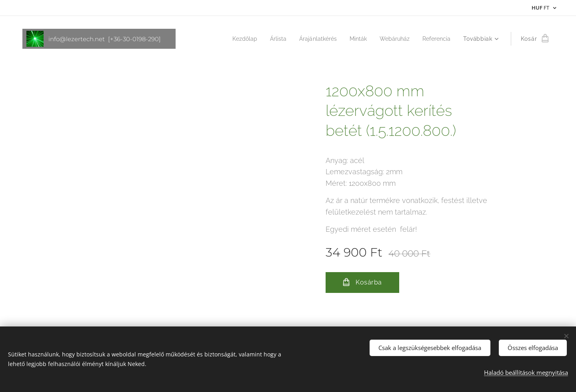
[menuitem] (234, 39)
